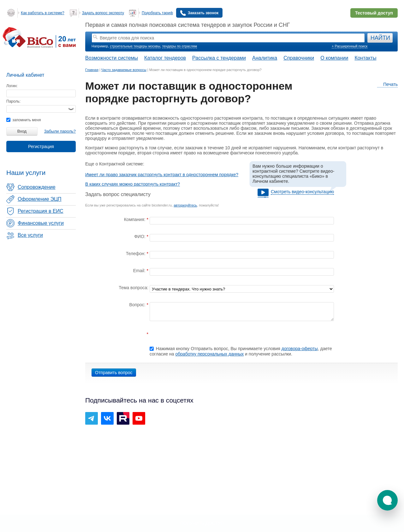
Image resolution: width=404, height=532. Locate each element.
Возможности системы (112, 58)
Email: (140, 271)
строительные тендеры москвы (135, 46)
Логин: (12, 86)
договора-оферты (300, 349)
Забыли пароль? (60, 131)
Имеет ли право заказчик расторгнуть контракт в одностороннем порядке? (162, 175)
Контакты (365, 58)
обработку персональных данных (210, 354)
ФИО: (140, 236)
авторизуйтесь (185, 205)
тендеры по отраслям (180, 46)
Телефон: (136, 254)
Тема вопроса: (134, 288)
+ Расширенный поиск (350, 46)
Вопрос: (138, 305)
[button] (387, 500)
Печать (387, 84)
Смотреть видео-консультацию (302, 192)
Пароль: (13, 101)
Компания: (135, 219)
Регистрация (41, 146)
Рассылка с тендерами (219, 58)
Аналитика (265, 58)
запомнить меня (24, 120)
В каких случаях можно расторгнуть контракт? (133, 184)
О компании (334, 58)
